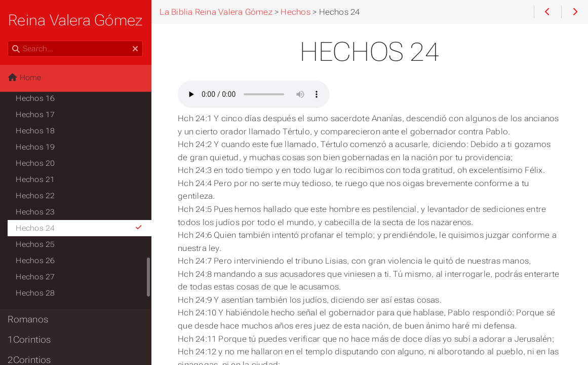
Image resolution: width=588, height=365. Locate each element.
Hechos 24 (80, 228)
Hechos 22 (36, 196)
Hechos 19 (36, 147)
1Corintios (30, 340)
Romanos (28, 319)
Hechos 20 (36, 163)
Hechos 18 (36, 131)
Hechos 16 (36, 98)
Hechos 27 (36, 277)
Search (9, 41)
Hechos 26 (36, 261)
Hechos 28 (36, 293)
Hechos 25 (36, 244)
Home (25, 78)
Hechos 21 (36, 179)
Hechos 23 (36, 212)
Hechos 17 (36, 115)
